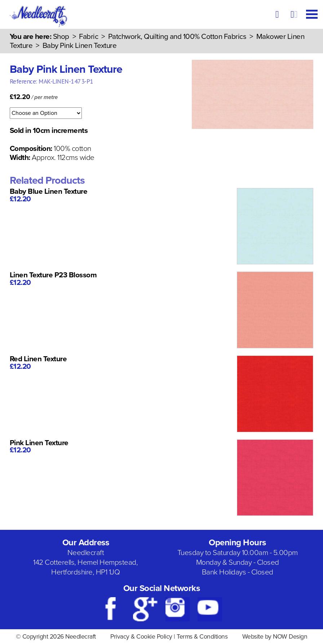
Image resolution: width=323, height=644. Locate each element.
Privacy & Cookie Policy (141, 637)
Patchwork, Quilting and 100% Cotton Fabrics (177, 37)
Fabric (89, 37)
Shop (61, 37)
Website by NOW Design (275, 637)
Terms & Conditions (202, 637)
